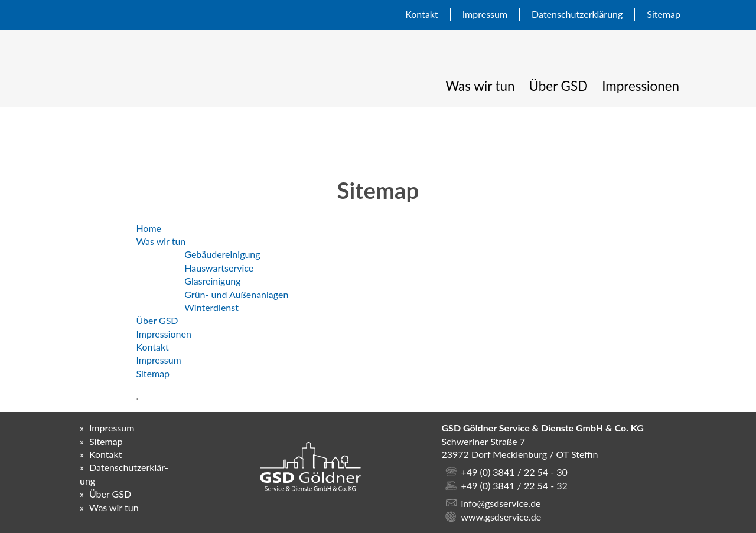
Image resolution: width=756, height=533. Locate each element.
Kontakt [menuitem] (152, 347)
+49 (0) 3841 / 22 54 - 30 (514, 472)
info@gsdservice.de (501, 503)
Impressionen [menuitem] (641, 86)
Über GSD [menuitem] (559, 86)
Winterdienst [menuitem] (211, 307)
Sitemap (664, 14)
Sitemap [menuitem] (153, 373)
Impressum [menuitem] (158, 360)
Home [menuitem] (149, 228)
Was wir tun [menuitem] (480, 86)
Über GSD (110, 494)
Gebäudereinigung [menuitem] (222, 254)
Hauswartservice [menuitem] (219, 268)
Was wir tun (114, 507)
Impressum (485, 14)
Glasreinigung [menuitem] (212, 281)
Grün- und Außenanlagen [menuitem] (236, 294)
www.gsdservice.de (501, 517)
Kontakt (421, 14)
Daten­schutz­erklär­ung (577, 14)
